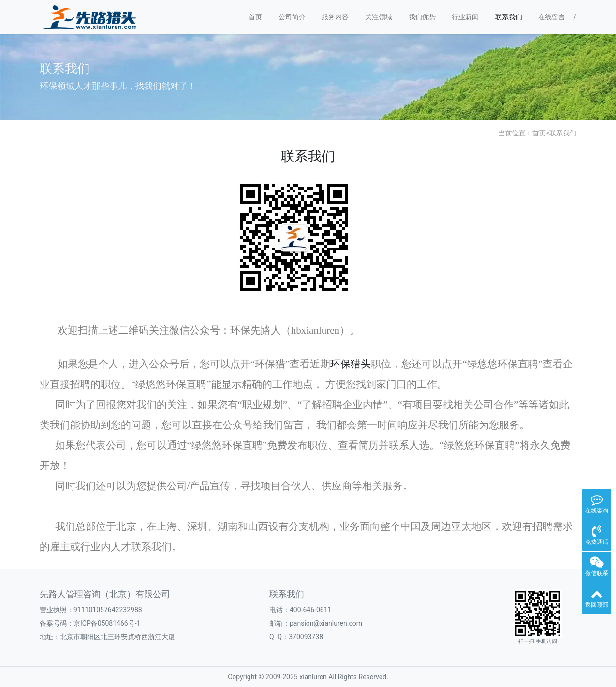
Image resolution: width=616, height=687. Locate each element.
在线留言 (552, 17)
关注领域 (379, 17)
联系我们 (509, 17)
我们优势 (422, 17)
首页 (255, 17)
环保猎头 (351, 364)
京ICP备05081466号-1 (107, 623)
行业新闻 (465, 17)
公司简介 (292, 17)
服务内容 (335, 17)
